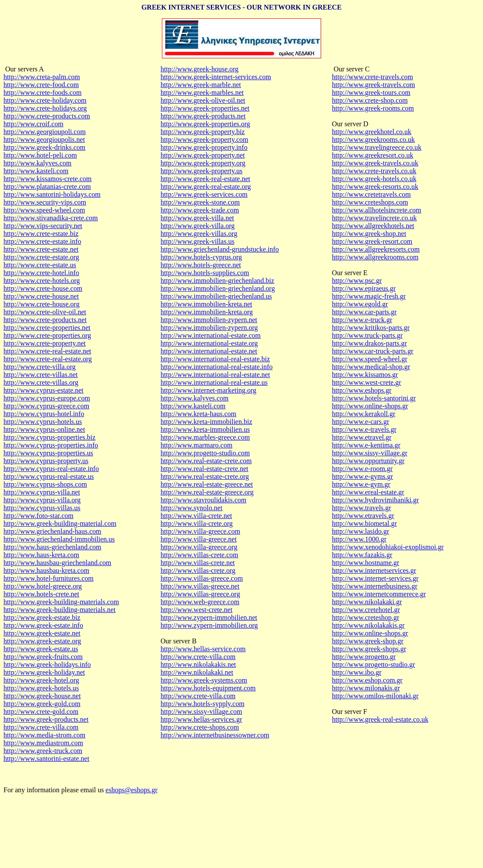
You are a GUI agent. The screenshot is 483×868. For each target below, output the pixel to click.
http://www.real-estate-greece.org (207, 492)
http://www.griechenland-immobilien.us (59, 539)
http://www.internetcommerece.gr (379, 594)
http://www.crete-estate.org (41, 257)
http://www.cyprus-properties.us (48, 453)
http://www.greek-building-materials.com (61, 602)
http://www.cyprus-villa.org (42, 500)
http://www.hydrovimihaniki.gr (376, 500)
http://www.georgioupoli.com (45, 132)
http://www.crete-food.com (41, 85)
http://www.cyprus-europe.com (47, 398)
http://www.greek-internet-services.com (216, 77)
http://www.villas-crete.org (198, 570)
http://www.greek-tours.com (371, 93)
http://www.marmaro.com (196, 445)
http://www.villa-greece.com (200, 531)
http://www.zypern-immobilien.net (209, 617)
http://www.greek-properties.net (205, 108)
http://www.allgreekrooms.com (375, 257)
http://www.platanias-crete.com (47, 187)
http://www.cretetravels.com (371, 194)
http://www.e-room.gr (362, 469)
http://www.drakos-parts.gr (369, 343)
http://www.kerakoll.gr (364, 414)
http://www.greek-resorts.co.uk (375, 187)
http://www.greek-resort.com (372, 241)
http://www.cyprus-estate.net (44, 390)
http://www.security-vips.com (45, 202)
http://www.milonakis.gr (366, 688)
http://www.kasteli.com (36, 171)
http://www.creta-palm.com (42, 77)
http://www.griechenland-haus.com (52, 531)
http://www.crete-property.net (45, 343)
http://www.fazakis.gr (362, 555)
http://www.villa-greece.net (199, 539)
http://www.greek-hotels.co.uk (374, 179)
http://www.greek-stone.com (200, 202)
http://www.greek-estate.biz (42, 617)
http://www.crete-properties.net (47, 328)
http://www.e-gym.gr (361, 484)
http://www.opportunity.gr (368, 461)
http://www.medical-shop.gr (371, 367)
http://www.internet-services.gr (375, 578)
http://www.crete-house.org (42, 304)
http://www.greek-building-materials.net (60, 610)
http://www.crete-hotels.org (42, 281)
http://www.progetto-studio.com (205, 453)
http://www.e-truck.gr (362, 320)
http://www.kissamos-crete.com (47, 179)
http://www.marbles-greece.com (205, 437)
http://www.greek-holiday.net (44, 672)
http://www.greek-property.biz (203, 132)
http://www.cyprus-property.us (46, 461)
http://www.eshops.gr (362, 390)
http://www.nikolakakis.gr (368, 625)
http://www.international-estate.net (209, 351)
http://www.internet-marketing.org (208, 390)
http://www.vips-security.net (43, 226)
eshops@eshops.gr (132, 790)
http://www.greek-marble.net (201, 85)
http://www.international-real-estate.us (214, 382)
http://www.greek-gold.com (42, 704)
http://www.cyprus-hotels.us (43, 422)
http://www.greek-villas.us (198, 241)
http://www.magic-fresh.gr (369, 296)
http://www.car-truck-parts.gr (373, 351)
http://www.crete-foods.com (42, 93)
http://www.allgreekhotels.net (373, 226)
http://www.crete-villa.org (40, 367)
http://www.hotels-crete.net (41, 594)
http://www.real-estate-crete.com (206, 461)
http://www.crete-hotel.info (41, 273)
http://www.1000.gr (359, 539)
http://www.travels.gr (362, 508)
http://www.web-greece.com (200, 602)
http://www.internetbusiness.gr (375, 586)
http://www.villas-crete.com (199, 555)
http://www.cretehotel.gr (366, 610)
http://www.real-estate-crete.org (205, 476)
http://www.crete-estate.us (40, 265)
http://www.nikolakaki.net (197, 672)
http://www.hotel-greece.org (43, 586)
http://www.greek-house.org (200, 69)
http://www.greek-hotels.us (41, 688)
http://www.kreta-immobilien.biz (206, 422)
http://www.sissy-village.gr (370, 453)
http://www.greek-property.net (203, 155)
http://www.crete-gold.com (41, 712)
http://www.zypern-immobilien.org (209, 625)
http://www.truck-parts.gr (367, 335)
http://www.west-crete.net (196, 610)
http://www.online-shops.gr (370, 406)
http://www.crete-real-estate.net (47, 351)
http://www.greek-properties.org (205, 124)
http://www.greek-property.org (203, 163)
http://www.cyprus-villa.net (42, 492)
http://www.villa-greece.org (199, 547)
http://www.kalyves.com (37, 163)
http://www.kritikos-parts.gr (371, 328)
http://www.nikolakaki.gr (367, 602)
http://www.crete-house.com (43, 288)
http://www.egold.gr (360, 304)
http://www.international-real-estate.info (217, 367)
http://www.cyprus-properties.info (51, 445)
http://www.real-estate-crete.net (205, 469)
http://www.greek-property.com (204, 140)
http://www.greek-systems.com (204, 680)
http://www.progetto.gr (364, 657)
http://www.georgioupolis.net (44, 140)
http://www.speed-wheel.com (44, 210)
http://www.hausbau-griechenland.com (57, 563)
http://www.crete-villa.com (41, 727)
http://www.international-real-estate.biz (215, 359)
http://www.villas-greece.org (200, 594)
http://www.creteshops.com (370, 202)
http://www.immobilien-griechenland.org (218, 288)
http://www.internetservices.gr (374, 570)
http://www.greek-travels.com (374, 85)
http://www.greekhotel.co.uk (372, 132)
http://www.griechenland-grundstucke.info (220, 249)
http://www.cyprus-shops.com (45, 484)
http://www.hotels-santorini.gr (374, 398)
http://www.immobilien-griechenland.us (216, 296)
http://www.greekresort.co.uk (373, 155)
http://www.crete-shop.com (370, 100)
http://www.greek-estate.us (41, 649)
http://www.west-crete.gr (367, 382)
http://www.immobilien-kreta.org (207, 312)
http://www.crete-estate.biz (41, 234)
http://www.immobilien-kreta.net (206, 304)
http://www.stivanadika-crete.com (51, 218)
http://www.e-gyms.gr (362, 476)
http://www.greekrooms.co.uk (373, 140)
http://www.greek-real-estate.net (205, 179)
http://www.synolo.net (191, 508)
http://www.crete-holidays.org (45, 108)
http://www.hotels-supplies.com (205, 273)
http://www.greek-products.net (46, 719)
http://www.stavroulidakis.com (203, 500)
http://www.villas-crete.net (198, 563)
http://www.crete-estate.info (42, 241)
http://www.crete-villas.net (40, 375)
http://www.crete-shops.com (200, 727)
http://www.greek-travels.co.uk (375, 163)
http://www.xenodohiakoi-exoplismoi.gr (388, 547)
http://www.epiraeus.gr (364, 288)
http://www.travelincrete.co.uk (374, 218)
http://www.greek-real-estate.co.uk (380, 719)
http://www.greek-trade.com (200, 210)
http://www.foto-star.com (39, 516)
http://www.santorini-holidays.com (52, 194)
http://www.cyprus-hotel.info (44, 414)
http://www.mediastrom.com (43, 743)
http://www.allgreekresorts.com (376, 249)
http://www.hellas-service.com (203, 649)
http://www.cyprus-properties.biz (49, 437)
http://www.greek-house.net (42, 696)
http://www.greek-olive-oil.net (203, 100)
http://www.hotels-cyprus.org (201, 257)
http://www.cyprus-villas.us (42, 508)
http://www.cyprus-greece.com (46, 406)
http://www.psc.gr (357, 281)
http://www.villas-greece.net (200, 586)
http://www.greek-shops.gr (369, 649)
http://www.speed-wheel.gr (370, 359)
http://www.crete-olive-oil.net (45, 312)
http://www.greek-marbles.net (202, 93)
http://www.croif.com (34, 124)
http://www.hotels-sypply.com (203, 704)
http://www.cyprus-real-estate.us (49, 476)
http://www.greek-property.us (201, 171)
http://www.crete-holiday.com (45, 100)
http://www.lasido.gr (361, 531)
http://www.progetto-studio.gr (374, 664)
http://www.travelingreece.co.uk (377, 147)
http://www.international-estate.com (211, 335)
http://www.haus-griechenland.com (52, 547)
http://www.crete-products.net (45, 320)
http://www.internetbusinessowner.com (215, 735)
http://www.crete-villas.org (41, 382)
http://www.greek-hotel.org (41, 680)
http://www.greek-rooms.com (373, 108)
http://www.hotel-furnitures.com (49, 578)
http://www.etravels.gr (363, 516)
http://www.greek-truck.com (43, 751)
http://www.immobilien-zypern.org (209, 328)
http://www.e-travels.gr (364, 429)
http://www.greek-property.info (204, 147)
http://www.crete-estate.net (41, 249)
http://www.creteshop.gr (366, 617)
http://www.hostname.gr (366, 563)
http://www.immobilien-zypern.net (209, 320)
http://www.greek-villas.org (199, 234)
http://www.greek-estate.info (43, 625)
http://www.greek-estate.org (42, 641)
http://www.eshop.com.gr (367, 680)
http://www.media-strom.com (44, 735)
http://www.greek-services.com (204, 194)
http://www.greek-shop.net (369, 234)
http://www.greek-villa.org (198, 226)
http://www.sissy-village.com (201, 712)
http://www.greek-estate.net (42, 633)
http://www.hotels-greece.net (201, 265)
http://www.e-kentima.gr (366, 445)
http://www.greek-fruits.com (43, 657)
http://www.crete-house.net (41, 296)
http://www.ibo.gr (357, 672)
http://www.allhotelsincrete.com (377, 210)
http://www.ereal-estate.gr (368, 492)
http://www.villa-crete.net (196, 516)
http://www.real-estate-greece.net (207, 484)
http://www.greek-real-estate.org (206, 187)
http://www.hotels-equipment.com (208, 688)
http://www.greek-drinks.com (44, 147)
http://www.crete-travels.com (372, 77)
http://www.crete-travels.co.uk (374, 171)
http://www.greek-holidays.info (47, 664)
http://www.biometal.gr (364, 523)
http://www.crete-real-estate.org (48, 359)
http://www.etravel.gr (362, 437)
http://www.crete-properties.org (47, 335)
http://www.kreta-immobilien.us (205, 429)
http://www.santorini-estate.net (46, 759)
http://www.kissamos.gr (365, 375)
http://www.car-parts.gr (364, 312)
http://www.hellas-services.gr (201, 719)
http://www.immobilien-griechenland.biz (217, 281)
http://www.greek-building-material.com (60, 523)
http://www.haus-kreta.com (41, 555)
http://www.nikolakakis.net (198, 664)
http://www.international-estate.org (209, 343)
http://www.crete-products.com (47, 116)
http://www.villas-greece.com (202, 578)
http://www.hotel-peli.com (40, 155)
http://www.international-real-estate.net (215, 375)
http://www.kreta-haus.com (198, 414)
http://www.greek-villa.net (197, 218)
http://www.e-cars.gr (361, 422)
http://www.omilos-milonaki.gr (375, 696)
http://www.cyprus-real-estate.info (51, 469)
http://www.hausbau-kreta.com (46, 570)
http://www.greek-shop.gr (368, 641)
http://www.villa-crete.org (197, 523)
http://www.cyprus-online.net (44, 429)
